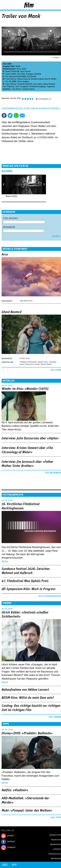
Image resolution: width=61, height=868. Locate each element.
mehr (5, 562)
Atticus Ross (23, 79)
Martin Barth (46, 364)
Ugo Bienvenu (26, 301)
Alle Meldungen (53, 473)
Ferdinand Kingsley (37, 87)
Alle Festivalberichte (50, 596)
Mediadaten (55, 844)
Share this (4, 115)
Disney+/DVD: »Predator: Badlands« (27, 733)
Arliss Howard (49, 84)
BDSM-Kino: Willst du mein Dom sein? (28, 698)
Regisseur (9, 227)
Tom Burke (16, 89)
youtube (11, 836)
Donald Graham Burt (40, 79)
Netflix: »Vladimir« (15, 790)
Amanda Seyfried (25, 84)
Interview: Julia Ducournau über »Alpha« (30, 438)
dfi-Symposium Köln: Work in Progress (29, 589)
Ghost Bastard (11, 312)
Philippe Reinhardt (28, 362)
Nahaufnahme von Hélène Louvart (25, 690)
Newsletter (55, 835)
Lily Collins (38, 84)
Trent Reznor (11, 79)
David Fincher (11, 71)
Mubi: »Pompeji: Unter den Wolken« (27, 811)
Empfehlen (22, 115)
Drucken (28, 115)
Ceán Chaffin (11, 74)
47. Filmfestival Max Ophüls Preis (25, 581)
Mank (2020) (11, 196)
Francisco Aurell (32, 364)
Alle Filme (56, 370)
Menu (4, 5)
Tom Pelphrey (8, 87)
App (14, 865)
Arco (5, 255)
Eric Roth (21, 74)
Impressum (56, 859)
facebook (11, 841)
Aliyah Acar (43, 362)
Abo (5, 865)
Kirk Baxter (32, 76)
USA (5, 64)
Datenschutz (55, 854)
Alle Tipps (56, 818)
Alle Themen (55, 717)
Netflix (54, 79)
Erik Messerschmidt (14, 76)
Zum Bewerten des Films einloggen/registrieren (30, 109)
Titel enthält (11, 218)
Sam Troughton (22, 87)
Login (50, 6)
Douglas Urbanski (34, 74)
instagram (11, 847)
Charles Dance (28, 89)
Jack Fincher (25, 71)
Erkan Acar (25, 358)
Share (16, 115)
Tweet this (10, 115)
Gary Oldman (11, 84)
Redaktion (56, 840)
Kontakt (57, 849)
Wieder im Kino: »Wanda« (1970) (25, 389)
